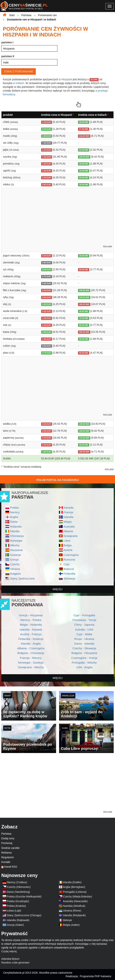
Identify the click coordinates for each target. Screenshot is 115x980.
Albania (68, 531)
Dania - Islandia (84, 644)
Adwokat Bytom (10, 959)
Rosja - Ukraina (84, 639)
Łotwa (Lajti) (14, 911)
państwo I (7, 42)
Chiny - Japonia (84, 625)
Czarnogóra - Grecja (84, 658)
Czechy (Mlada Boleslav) (78, 897)
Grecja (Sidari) (15, 925)
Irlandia (15, 531)
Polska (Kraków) (16, 906)
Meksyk (67, 920)
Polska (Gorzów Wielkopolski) (24, 897)
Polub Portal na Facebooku (57, 480)
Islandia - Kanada (31, 629)
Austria (68, 550)
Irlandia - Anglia (31, 644)
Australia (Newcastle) (75, 901)
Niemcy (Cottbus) (17, 882)
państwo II (8, 56)
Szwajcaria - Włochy (31, 667)
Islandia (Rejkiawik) (18, 920)
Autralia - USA (84, 629)
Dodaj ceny (8, 838)
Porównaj (7, 843)
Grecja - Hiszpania (31, 615)
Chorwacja (17, 536)
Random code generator (15, 963)
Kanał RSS (11, 867)
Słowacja (69, 578)
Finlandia (69, 574)
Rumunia (69, 560)
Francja (68, 512)
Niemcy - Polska (31, 620)
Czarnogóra (71, 555)
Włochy (15, 545)
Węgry (68, 522)
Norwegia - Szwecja (31, 662)
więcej (57, 589)
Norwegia (16, 541)
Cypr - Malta (84, 634)
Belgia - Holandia (31, 625)
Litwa (67, 541)
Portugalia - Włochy (84, 662)
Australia (69, 526)
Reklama (6, 853)
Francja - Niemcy (31, 658)
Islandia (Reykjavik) (74, 915)
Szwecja (15, 555)
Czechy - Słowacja (84, 648)
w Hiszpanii (66, 79)
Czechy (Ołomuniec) (19, 887)
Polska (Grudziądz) (18, 901)
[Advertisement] (57, 784)
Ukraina (15, 569)
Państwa (6, 834)
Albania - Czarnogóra (31, 648)
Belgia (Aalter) (71, 925)
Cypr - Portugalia (84, 615)
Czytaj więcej (9, 951)
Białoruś (69, 569)
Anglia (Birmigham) (74, 887)
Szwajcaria (70, 536)
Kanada (69, 508)
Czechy (15, 564)
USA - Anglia (84, 667)
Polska (14, 508)
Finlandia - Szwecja (31, 639)
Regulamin (8, 857)
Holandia (16, 526)
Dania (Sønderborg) (19, 892)
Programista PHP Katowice (95, 976)
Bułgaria (15, 574)
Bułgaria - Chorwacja (31, 653)
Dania (14, 522)
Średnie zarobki (10, 848)
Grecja (14, 560)
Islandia (69, 517)
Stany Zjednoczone (22, 578)
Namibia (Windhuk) (74, 906)
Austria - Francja (31, 634)
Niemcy (15, 512)
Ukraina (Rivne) (72, 911)
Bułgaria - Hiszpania (84, 653)
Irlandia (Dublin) (72, 882)
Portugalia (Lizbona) (75, 892)
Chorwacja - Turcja (84, 620)
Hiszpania (16, 550)
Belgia (68, 545)
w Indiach (18, 83)
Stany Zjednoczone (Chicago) (24, 915)
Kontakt (6, 862)
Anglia (14, 517)
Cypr (67, 564)
